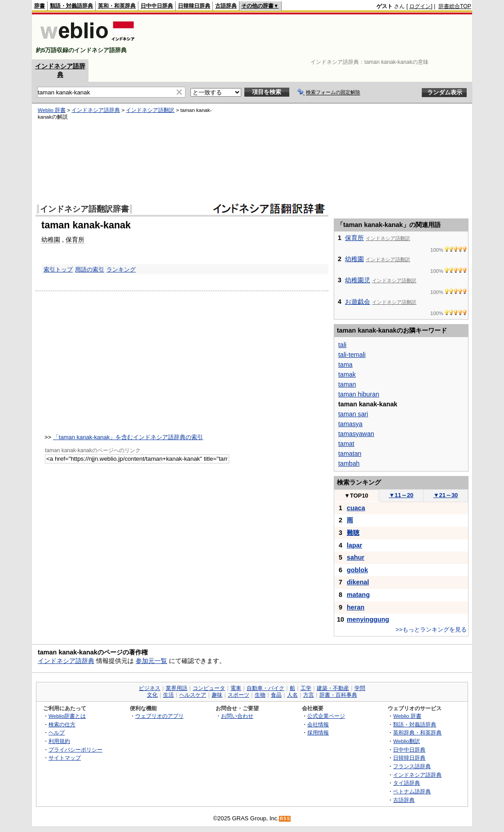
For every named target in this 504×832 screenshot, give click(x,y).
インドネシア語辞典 (96, 110)
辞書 (40, 6)
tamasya (350, 424)
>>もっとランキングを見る (431, 630)
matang (358, 595)
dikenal (358, 582)
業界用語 (177, 688)
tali (342, 345)
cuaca (356, 508)
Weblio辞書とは (67, 716)
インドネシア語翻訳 (150, 110)
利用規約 (59, 741)
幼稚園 (51, 240)
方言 (309, 695)
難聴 (353, 533)
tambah (349, 463)
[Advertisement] (308, 37)
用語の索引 (90, 269)
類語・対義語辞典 (71, 6)
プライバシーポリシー (75, 750)
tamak (347, 374)
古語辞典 (226, 6)
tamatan (350, 454)
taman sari (353, 414)
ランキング (121, 269)
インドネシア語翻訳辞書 (84, 209)
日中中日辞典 (157, 6)
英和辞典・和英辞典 (417, 732)
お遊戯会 (358, 302)
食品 (276, 695)
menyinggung (368, 619)
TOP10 (356, 496)
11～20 (401, 495)
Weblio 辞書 (52, 110)
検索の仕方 (62, 724)
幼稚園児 (358, 280)
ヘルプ (57, 732)
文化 (152, 695)
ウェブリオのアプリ (159, 716)
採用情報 (318, 732)
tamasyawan (356, 434)
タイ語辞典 (407, 783)
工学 (306, 688)
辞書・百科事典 (338, 695)
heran (356, 607)
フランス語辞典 (412, 766)
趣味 (217, 695)
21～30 (446, 495)
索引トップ (58, 269)
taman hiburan (359, 394)
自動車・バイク (265, 688)
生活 (168, 695)
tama (345, 365)
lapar (354, 545)
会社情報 (318, 724)
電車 (236, 688)
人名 (292, 695)
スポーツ (239, 695)
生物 (260, 695)
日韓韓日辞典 (194, 6)
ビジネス (150, 688)
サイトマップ (65, 758)
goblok (357, 570)
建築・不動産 (333, 688)
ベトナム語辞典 (412, 791)
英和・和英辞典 (117, 6)
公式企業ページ (326, 716)
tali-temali (352, 355)
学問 (360, 688)
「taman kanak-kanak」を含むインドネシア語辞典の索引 (128, 437)
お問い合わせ (237, 716)
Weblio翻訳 (406, 741)
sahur (356, 557)
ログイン (420, 6)
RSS (285, 819)
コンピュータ (209, 688)
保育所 (75, 240)
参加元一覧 (151, 661)
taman (347, 384)
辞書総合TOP (455, 6)
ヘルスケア (193, 695)
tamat (346, 444)
